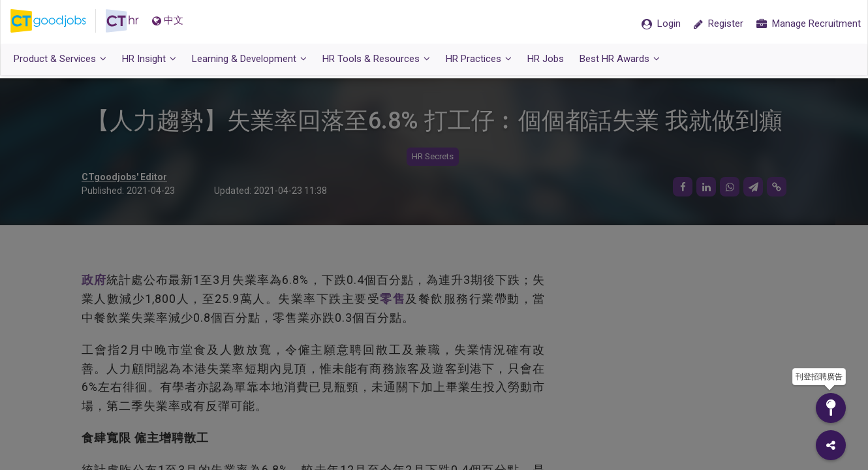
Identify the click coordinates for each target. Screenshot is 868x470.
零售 (393, 299)
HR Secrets (433, 157)
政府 (94, 280)
